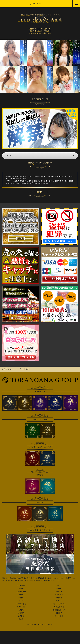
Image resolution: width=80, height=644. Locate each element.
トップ (59, 586)
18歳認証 (21, 586)
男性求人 (59, 613)
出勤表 (21, 589)
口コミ (21, 619)
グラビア (59, 592)
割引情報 (59, 598)
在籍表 (59, 589)
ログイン (59, 601)
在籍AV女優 (21, 592)
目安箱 (21, 610)
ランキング (59, 595)
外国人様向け (59, 607)
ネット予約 (59, 616)
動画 (21, 595)
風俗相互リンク (59, 610)
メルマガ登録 (21, 604)
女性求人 (21, 613)
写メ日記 (21, 616)
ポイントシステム (59, 604)
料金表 (21, 598)
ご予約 (21, 601)
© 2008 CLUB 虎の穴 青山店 (40, 624)
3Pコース (21, 607)
